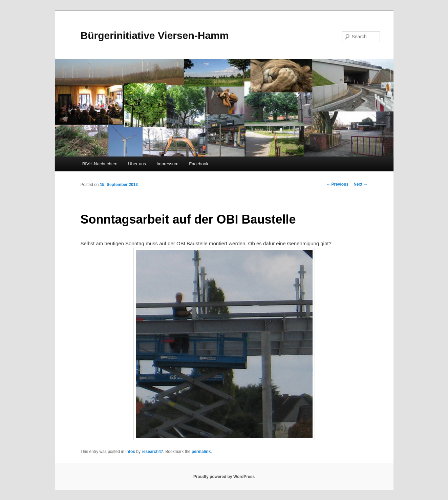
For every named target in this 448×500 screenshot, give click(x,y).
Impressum (167, 164)
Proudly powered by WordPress (224, 477)
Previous (337, 184)
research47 (152, 452)
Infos (130, 452)
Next (360, 184)
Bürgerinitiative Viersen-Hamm (155, 35)
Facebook (199, 164)
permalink (201, 452)
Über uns (137, 164)
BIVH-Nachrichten (100, 164)
